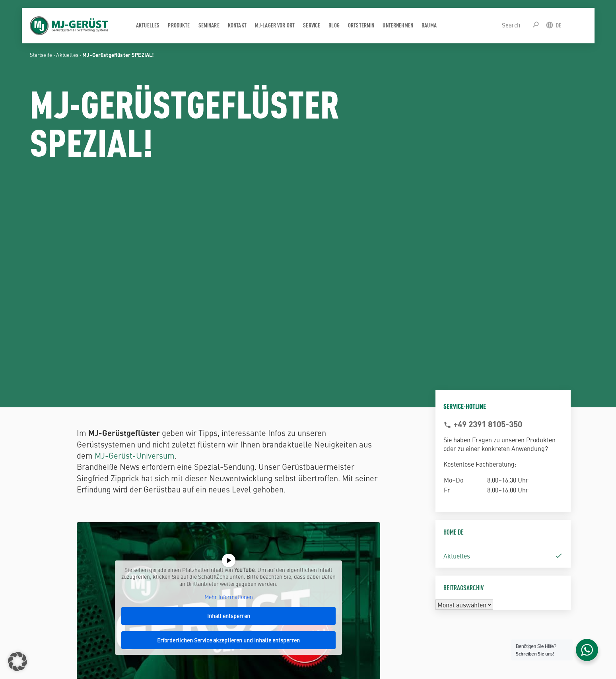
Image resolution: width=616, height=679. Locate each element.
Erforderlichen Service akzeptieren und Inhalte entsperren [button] (228, 640)
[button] (17, 661)
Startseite (41, 55)
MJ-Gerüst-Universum (135, 455)
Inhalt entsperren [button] (229, 616)
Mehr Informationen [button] (229, 597)
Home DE (454, 532)
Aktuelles (67, 55)
